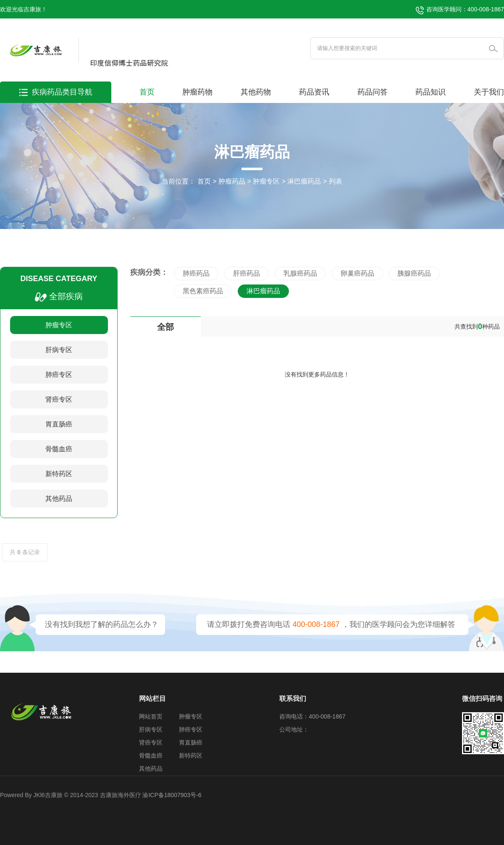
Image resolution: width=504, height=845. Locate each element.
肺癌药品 (196, 273)
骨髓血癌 (59, 449)
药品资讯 (314, 92)
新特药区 (59, 474)
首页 (147, 92)
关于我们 (489, 92)
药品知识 (430, 92)
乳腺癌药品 (300, 273)
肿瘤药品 (232, 181)
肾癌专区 (59, 399)
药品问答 (373, 92)
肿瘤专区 (266, 181)
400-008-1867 (316, 624)
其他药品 (59, 499)
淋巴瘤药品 (304, 181)
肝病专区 (59, 350)
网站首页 (151, 716)
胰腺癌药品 (414, 273)
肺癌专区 (59, 375)
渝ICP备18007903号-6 (172, 795)
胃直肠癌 (59, 424)
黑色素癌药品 (203, 291)
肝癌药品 (247, 273)
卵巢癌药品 (357, 273)
